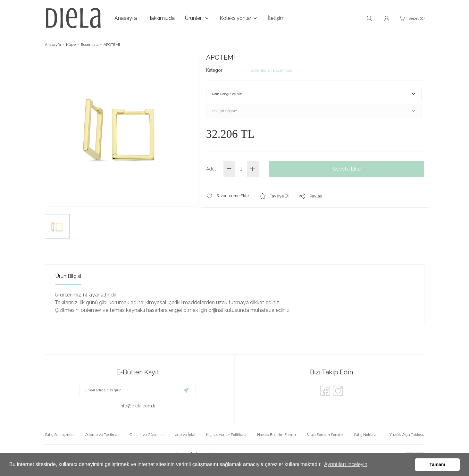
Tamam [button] (437, 464)
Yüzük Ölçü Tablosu (407, 435)
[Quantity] (241, 174)
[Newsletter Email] (138, 390)
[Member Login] (387, 18)
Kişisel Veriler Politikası (226, 435)
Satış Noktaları (366, 435)
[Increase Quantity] (253, 174)
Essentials (261, 70)
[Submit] (186, 390)
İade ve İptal (185, 435)
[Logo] (73, 18)
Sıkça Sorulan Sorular (325, 435)
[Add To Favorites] (229, 201)
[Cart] (411, 18)
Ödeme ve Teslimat (102, 435)
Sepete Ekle (347, 174)
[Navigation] (197, 18)
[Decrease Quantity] (229, 174)
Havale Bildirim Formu (276, 435)
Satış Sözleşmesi (60, 435)
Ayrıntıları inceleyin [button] (346, 464)
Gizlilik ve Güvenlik (147, 435)
